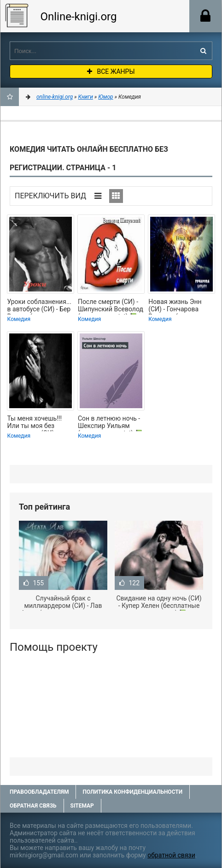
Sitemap (82, 806)
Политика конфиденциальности (132, 792)
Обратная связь (33, 806)
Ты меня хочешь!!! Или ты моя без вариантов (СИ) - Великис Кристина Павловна (35, 423)
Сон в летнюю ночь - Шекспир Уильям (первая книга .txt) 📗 (110, 423)
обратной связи (171, 855)
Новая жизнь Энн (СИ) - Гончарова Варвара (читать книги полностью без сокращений (181, 306)
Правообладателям (39, 792)
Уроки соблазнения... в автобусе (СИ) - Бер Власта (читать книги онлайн (40, 306)
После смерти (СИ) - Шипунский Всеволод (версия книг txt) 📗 (111, 306)
